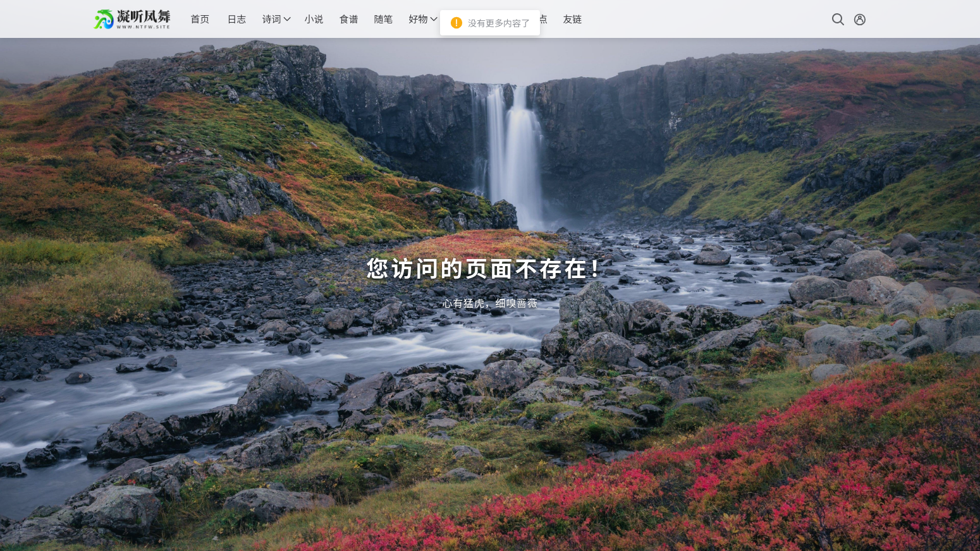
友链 (572, 19)
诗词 (271, 19)
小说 (314, 19)
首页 (200, 19)
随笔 (383, 19)
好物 (418, 19)
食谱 (348, 19)
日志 (236, 19)
